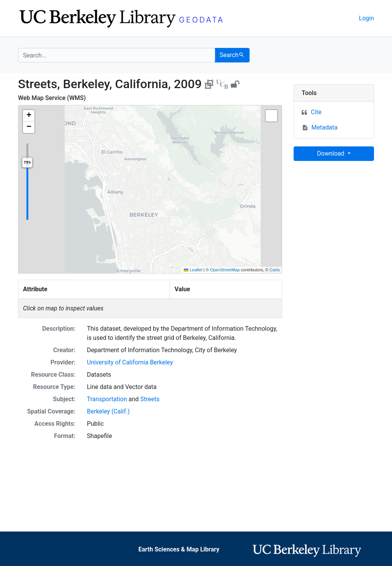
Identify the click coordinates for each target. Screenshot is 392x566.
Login (367, 18)
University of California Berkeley (130, 362)
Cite (316, 112)
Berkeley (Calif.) (108, 411)
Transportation (107, 399)
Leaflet (193, 270)
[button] (29, 116)
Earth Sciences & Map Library (179, 549)
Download (331, 153)
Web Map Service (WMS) (52, 98)
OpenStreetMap (225, 270)
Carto (275, 270)
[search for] (117, 55)
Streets (150, 399)
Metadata (325, 127)
